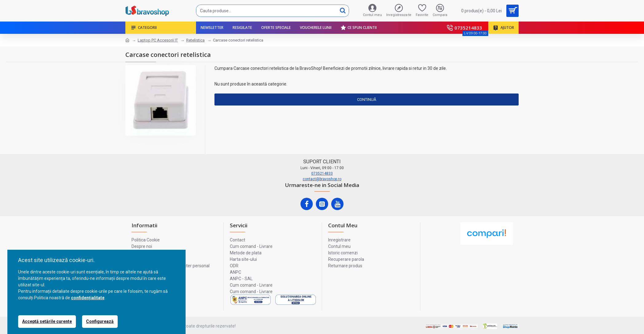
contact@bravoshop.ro (322, 179)
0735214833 (322, 173)
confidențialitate (88, 298)
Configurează (100, 321)
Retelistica (195, 40)
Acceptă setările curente (47, 321)
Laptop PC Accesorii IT (158, 40)
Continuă (367, 99)
